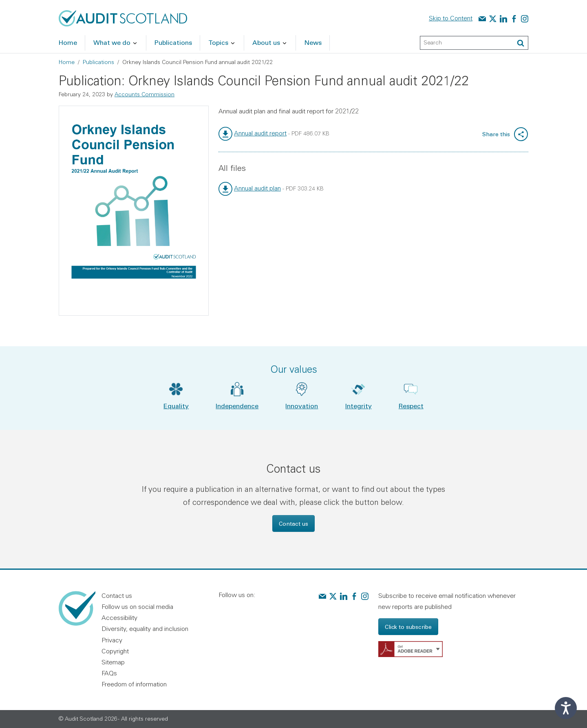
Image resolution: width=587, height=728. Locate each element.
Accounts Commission (145, 94)
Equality (176, 406)
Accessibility (119, 617)
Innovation (302, 406)
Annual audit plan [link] (257, 188)
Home (67, 62)
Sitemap (113, 662)
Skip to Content (451, 18)
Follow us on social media (137, 606)
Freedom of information (134, 684)
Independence (237, 406)
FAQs (109, 673)
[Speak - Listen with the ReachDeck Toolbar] (566, 708)
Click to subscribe (408, 627)
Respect (411, 406)
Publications (98, 62)
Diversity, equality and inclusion (145, 628)
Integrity (359, 406)
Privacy (112, 640)
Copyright (115, 651)
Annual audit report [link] (260, 133)
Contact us (293, 523)
